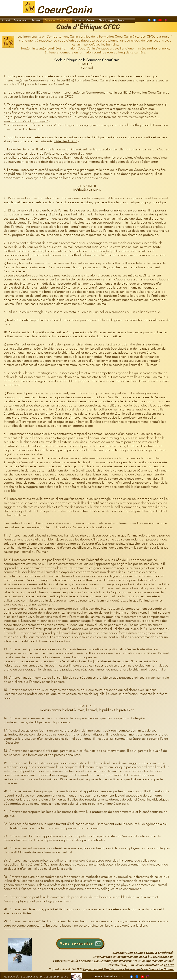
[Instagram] (165, 20)
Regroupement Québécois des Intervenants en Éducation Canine (128, 969)
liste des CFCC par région (153, 36)
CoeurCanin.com (162, 957)
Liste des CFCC (62, 97)
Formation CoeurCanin (95, 961)
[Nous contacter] (80, 944)
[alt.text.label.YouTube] (160, 20)
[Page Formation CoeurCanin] (149, 20)
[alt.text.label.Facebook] (155, 20)
